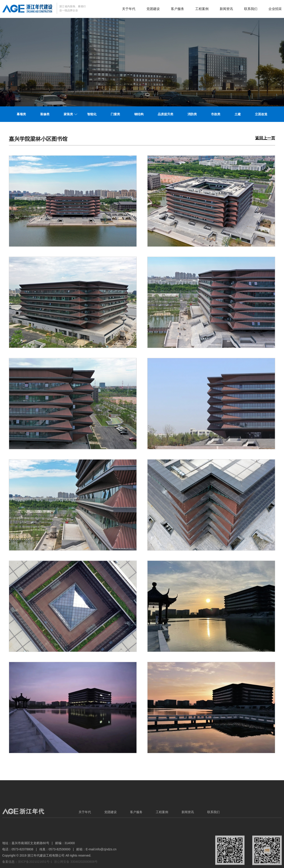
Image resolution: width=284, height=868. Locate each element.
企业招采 (275, 9)
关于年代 (129, 9)
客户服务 (177, 9)
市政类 (216, 114)
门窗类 (115, 114)
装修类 (45, 114)
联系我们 (251, 9)
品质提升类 (166, 114)
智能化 (92, 114)
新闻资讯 (226, 9)
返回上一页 (265, 138)
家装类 (68, 114)
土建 (238, 114)
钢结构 (139, 114)
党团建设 (153, 9)
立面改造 (261, 114)
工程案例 (202, 9)
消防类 (192, 114)
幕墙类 (21, 114)
